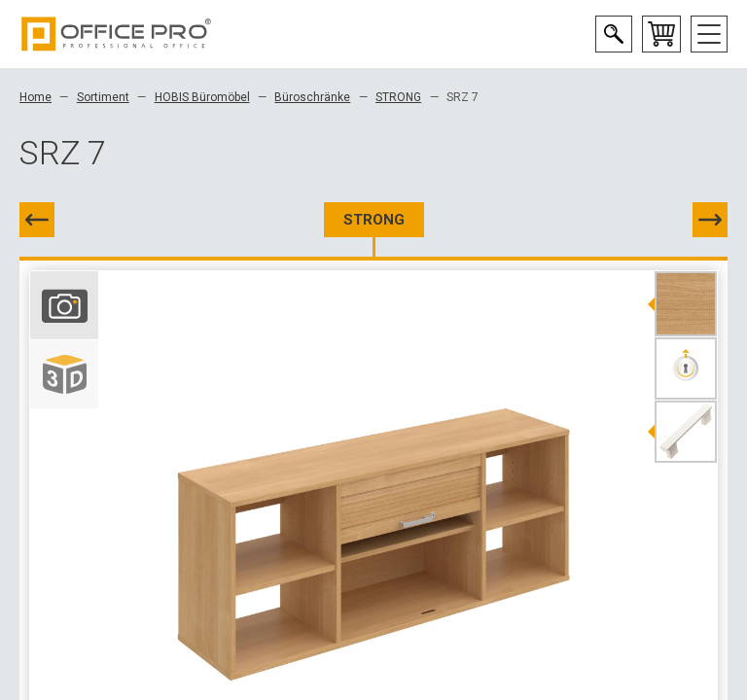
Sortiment (103, 97)
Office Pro (117, 34)
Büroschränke (312, 97)
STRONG (398, 97)
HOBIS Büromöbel (202, 97)
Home (36, 97)
